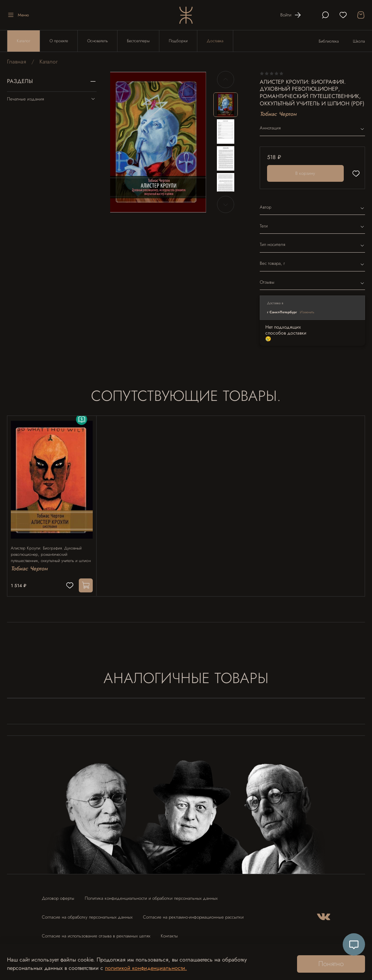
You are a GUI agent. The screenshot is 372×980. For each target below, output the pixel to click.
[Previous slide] (226, 80)
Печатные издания (52, 99)
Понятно (331, 964)
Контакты (169, 933)
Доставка (215, 41)
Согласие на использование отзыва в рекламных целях (96, 933)
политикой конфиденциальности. (146, 968)
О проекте (59, 41)
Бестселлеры (138, 41)
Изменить (307, 312)
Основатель (97, 41)
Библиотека (329, 41)
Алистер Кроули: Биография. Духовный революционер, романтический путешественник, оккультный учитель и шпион (50, 548)
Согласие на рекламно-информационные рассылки (193, 914)
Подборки (178, 41)
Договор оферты (58, 895)
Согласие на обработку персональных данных (87, 914)
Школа (359, 41)
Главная (17, 62)
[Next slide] (226, 204)
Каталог (24, 41)
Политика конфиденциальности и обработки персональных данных (151, 895)
